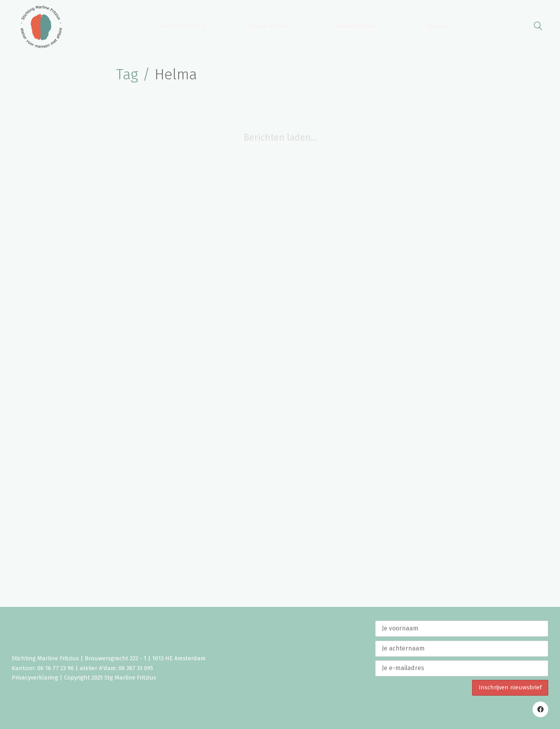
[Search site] (538, 27)
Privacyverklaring (35, 678)
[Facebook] (540, 709)
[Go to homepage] (41, 27)
